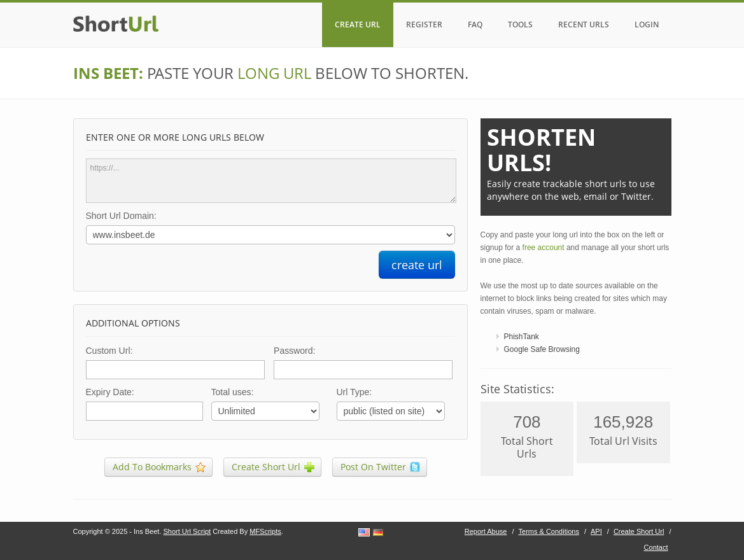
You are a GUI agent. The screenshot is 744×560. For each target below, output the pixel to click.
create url (417, 265)
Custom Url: (109, 351)
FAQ (475, 24)
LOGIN (647, 24)
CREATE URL (358, 24)
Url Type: (354, 392)
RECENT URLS (584, 24)
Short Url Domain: (121, 216)
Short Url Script (187, 531)
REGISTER (424, 24)
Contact (656, 547)
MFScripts (265, 531)
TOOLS (520, 24)
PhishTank (522, 337)
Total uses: (233, 392)
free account (544, 248)
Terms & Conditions (549, 531)
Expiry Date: (110, 392)
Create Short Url (639, 531)
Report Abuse (486, 531)
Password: (294, 351)
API (596, 531)
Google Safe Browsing (542, 349)
